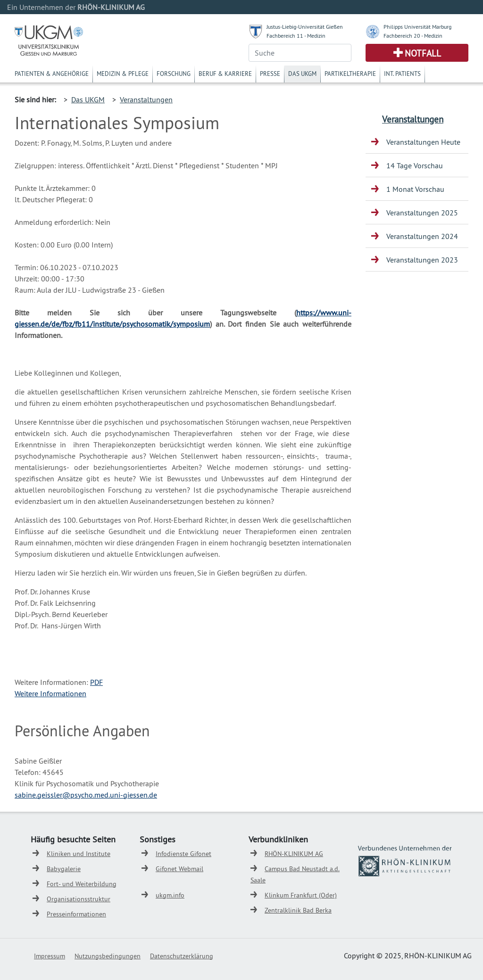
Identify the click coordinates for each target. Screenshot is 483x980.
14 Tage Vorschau (415, 165)
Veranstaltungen (146, 99)
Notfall (423, 53)
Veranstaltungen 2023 (422, 260)
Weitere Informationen (50, 693)
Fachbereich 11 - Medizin (296, 36)
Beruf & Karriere (225, 74)
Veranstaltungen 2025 (422, 213)
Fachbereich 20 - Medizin (413, 36)
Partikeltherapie (350, 74)
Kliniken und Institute (79, 854)
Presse (270, 74)
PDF (96, 682)
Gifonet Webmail (179, 869)
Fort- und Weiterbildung (82, 884)
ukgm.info (170, 895)
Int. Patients (402, 74)
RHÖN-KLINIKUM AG (294, 854)
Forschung (174, 74)
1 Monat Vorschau (415, 189)
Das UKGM (302, 74)
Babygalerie (64, 869)
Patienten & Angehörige (52, 74)
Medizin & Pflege (123, 74)
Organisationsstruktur (79, 899)
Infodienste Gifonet (183, 854)
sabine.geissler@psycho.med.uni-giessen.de (86, 795)
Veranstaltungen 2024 (422, 236)
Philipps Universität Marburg (417, 27)
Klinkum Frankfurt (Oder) (301, 895)
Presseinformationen (76, 914)
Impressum (50, 956)
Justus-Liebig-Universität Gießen (305, 27)
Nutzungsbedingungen (108, 956)
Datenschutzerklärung (182, 956)
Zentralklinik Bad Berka (298, 910)
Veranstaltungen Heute (423, 142)
